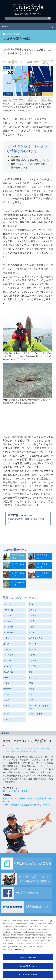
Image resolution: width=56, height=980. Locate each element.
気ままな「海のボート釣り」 (16, 791)
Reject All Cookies (28, 966)
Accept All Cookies (28, 974)
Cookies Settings (28, 957)
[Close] (51, 921)
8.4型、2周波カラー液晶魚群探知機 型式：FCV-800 (27, 805)
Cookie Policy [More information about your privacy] (18, 949)
